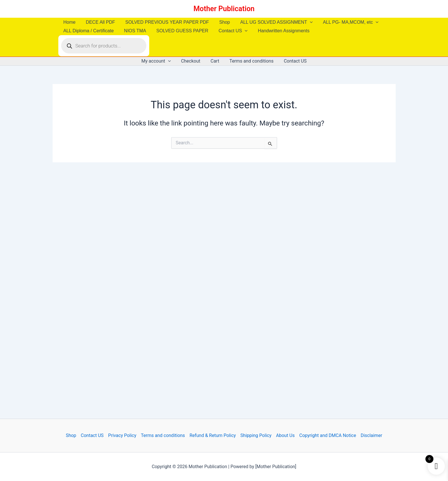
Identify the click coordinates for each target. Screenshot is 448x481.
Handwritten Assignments (279, 31)
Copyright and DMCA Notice (328, 435)
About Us (285, 435)
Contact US (229, 31)
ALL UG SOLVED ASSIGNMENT (271, 22)
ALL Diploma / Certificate (88, 31)
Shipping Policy (256, 435)
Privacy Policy (122, 435)
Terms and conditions (250, 61)
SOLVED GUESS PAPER (180, 31)
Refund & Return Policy (213, 435)
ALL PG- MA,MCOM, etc (345, 22)
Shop (221, 22)
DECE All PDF (99, 22)
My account (159, 61)
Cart (215, 61)
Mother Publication (224, 9)
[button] (305, 22)
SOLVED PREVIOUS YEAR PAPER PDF (164, 22)
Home (69, 22)
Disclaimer (371, 435)
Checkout (192, 61)
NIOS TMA (133, 31)
